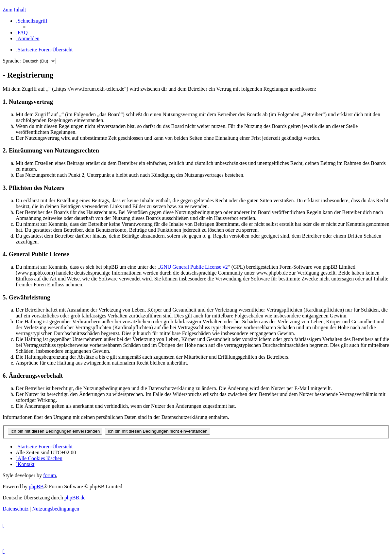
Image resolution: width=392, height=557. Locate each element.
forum (50, 475)
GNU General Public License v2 (194, 267)
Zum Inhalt (14, 10)
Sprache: (12, 61)
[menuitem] (22, 33)
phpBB (36, 486)
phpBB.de (75, 498)
